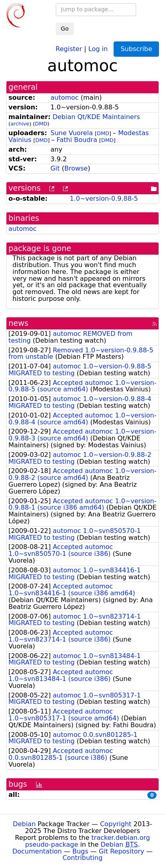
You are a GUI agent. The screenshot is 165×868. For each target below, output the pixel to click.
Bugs (80, 851)
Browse (76, 168)
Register (69, 48)
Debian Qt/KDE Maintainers (96, 117)
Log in (98, 48)
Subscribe (136, 49)
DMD (41, 124)
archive (20, 124)
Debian (24, 824)
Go (65, 29)
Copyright (116, 824)
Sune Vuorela (72, 133)
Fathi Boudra (77, 140)
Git (55, 168)
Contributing (83, 858)
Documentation (37, 851)
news (18, 323)
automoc (65, 98)
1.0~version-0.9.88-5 (104, 198)
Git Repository (121, 851)
